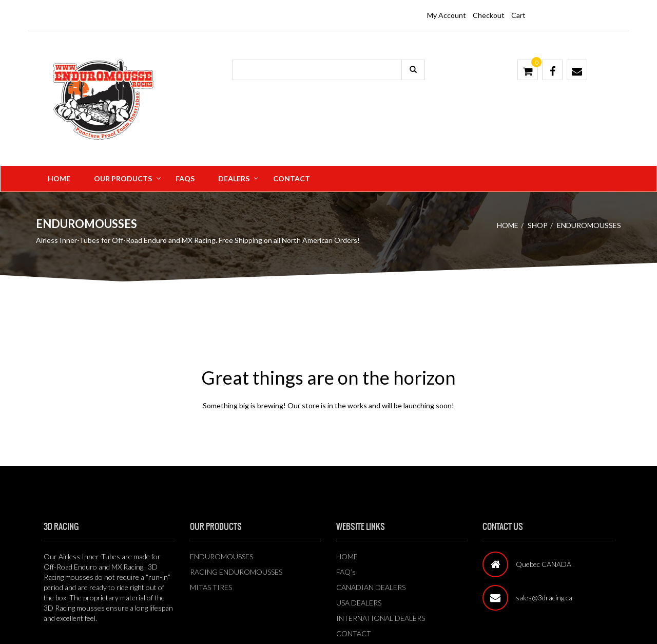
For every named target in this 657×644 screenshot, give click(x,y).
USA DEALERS (359, 603)
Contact (292, 178)
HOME (347, 556)
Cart (518, 15)
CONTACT (354, 633)
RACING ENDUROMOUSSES (236, 572)
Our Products (123, 178)
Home (59, 178)
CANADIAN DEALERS (371, 587)
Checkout (489, 15)
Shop (538, 225)
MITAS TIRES (211, 587)
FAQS (185, 178)
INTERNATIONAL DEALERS (381, 618)
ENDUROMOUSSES (221, 556)
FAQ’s (346, 572)
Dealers (234, 178)
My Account (447, 15)
